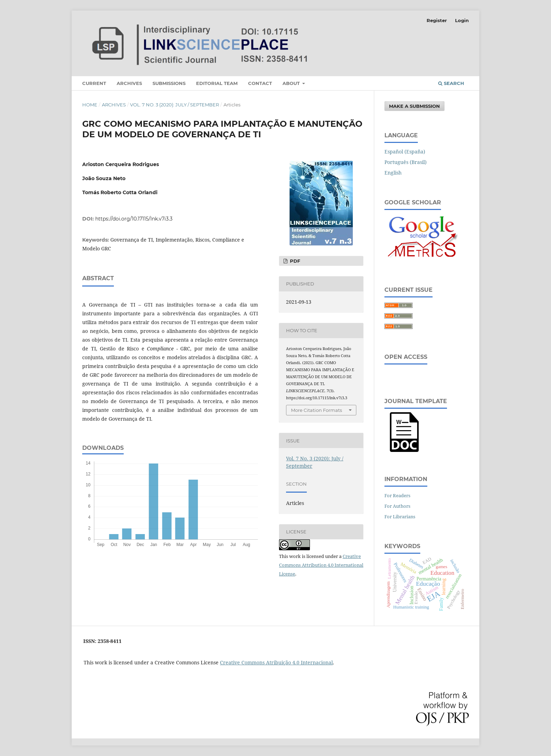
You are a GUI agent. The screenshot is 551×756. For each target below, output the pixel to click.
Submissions (169, 83)
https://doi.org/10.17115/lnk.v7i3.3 (134, 219)
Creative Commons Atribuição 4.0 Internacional (276, 662)
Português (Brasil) (406, 162)
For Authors (397, 506)
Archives (129, 83)
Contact (260, 83)
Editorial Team (217, 83)
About (292, 83)
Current (94, 83)
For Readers (397, 495)
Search (451, 83)
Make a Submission (414, 106)
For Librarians (400, 517)
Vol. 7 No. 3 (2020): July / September (174, 105)
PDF (294, 261)
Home (90, 105)
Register (437, 20)
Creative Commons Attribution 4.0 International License (321, 565)
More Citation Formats (316, 410)
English (393, 173)
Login (462, 20)
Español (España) (405, 152)
